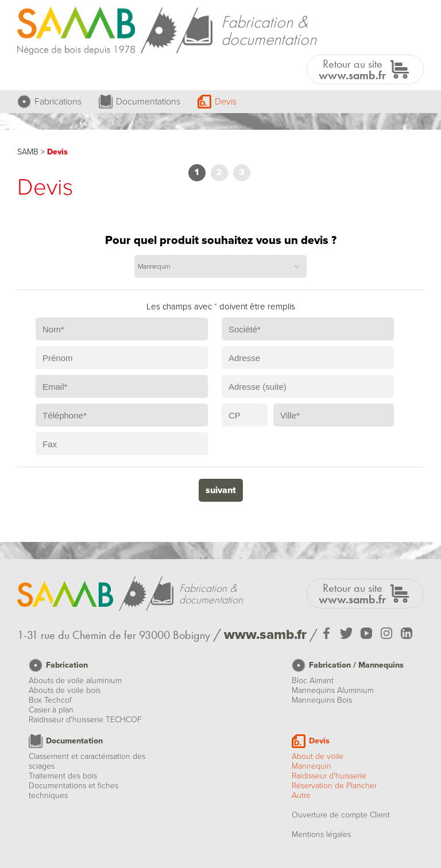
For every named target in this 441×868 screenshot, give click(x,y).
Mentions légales (321, 834)
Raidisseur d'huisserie (329, 776)
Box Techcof (50, 700)
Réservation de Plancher (334, 786)
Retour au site (352, 69)
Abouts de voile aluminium (75, 681)
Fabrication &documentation (269, 30)
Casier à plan (51, 710)
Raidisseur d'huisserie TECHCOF (85, 720)
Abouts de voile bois (65, 690)
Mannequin (312, 766)
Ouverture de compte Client (341, 815)
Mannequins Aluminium (333, 690)
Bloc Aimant (313, 681)
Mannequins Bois (322, 700)
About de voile (318, 756)
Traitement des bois (63, 776)
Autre (301, 795)
